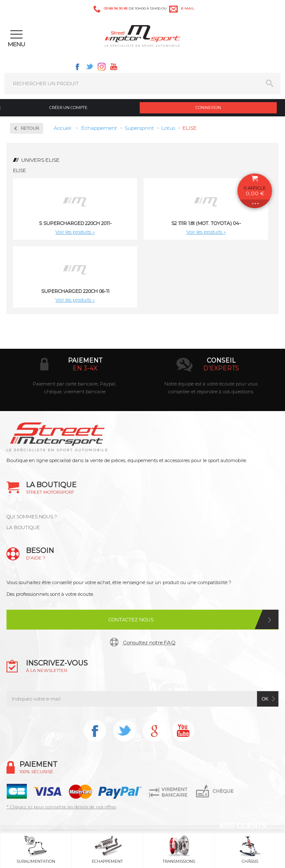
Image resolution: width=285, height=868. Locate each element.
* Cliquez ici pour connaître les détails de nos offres (61, 807)
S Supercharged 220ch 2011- (75, 223)
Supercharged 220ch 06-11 (75, 291)
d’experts (221, 368)
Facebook (77, 67)
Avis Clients (242, 826)
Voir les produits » (75, 232)
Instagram (102, 67)
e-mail (187, 8)
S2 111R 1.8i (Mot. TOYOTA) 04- (206, 223)
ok (265, 699)
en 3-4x (85, 368)
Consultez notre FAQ (149, 642)
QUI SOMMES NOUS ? (32, 517)
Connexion (208, 108)
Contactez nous (131, 620)
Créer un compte (68, 108)
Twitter (90, 67)
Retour (30, 128)
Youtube (114, 67)
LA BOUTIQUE (23, 527)
